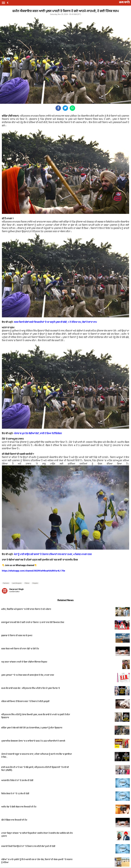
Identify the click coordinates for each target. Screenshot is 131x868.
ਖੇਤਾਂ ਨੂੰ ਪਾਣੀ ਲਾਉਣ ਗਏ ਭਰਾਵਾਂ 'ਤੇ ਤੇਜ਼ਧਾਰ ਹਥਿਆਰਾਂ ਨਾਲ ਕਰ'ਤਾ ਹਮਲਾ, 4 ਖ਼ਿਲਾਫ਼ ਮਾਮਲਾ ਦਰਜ (53, 554)
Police (27, 583)
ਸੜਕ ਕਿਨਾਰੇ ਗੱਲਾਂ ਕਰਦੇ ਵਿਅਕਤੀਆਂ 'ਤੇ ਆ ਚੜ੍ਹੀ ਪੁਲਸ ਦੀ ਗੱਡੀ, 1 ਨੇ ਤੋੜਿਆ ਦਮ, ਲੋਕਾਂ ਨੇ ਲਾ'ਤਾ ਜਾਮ (55, 322)
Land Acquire (17, 583)
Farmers (6, 583)
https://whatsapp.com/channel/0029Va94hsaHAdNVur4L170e (33, 571)
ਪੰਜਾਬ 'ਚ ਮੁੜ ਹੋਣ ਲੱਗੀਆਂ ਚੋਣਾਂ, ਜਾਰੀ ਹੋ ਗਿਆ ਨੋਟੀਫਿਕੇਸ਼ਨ (38, 433)
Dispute (35, 583)
